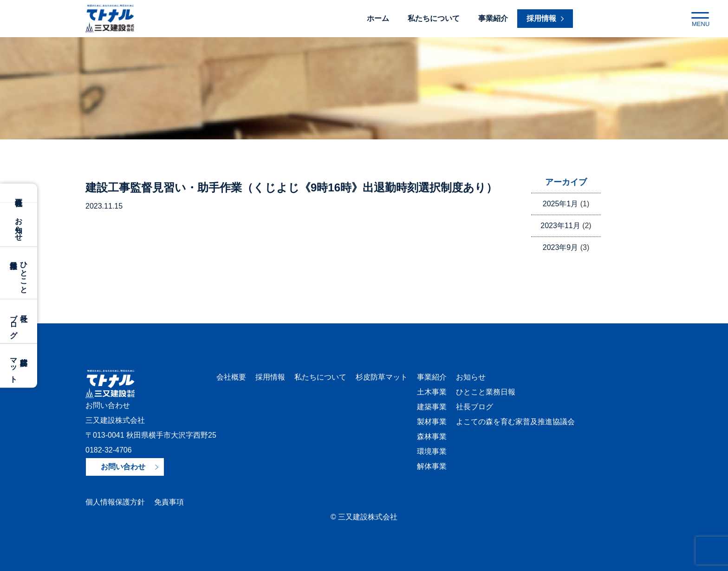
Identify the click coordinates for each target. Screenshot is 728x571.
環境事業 (432, 451)
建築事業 (432, 407)
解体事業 (432, 466)
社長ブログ (474, 407)
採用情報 (270, 377)
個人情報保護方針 (115, 502)
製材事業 (432, 422)
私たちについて (434, 18)
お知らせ (19, 224)
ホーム (378, 18)
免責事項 (169, 502)
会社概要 (19, 193)
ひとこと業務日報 (486, 392)
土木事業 (432, 392)
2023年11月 (560, 226)
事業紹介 (493, 18)
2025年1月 (561, 204)
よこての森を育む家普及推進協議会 (515, 422)
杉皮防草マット (382, 377)
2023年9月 (561, 247)
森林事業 (432, 436)
